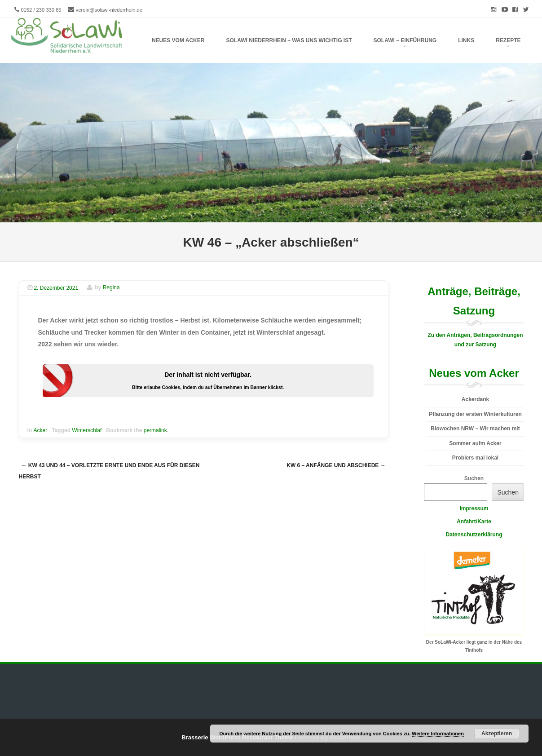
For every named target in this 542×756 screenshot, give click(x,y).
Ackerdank (475, 399)
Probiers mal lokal (475, 458)
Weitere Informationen (438, 734)
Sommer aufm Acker (475, 443)
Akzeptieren (497, 734)
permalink (155, 430)
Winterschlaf (87, 430)
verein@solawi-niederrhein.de (109, 10)
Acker (41, 430)
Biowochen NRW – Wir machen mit (475, 429)
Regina (111, 288)
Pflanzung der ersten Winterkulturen (475, 414)
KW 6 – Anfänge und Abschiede (336, 465)
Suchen (474, 478)
